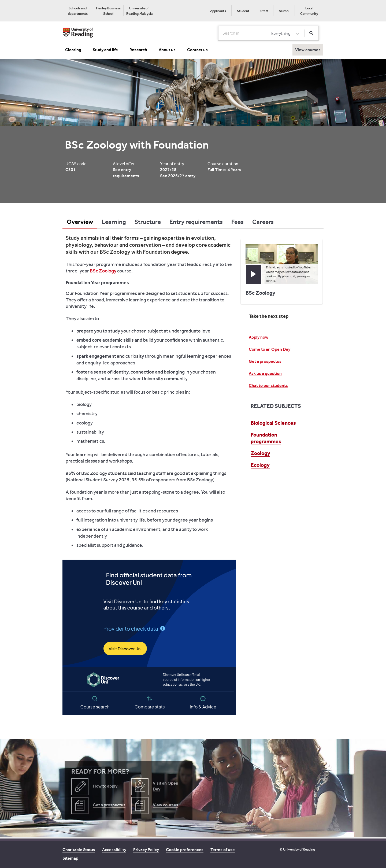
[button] (254, 274)
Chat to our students (268, 385)
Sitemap (70, 858)
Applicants (218, 11)
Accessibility (114, 850)
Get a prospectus (265, 361)
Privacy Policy (146, 850)
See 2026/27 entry (178, 176)
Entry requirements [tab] (196, 222)
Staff (264, 11)
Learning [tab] (114, 222)
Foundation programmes (266, 438)
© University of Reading (297, 849)
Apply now (259, 337)
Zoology (260, 453)
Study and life (105, 50)
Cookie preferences (185, 850)
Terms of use (223, 850)
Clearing (73, 50)
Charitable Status (79, 850)
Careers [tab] (263, 222)
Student (243, 11)
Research (138, 50)
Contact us (197, 50)
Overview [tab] (80, 222)
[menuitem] (78, 11)
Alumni (284, 11)
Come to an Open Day (270, 349)
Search (218, 33)
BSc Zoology (103, 271)
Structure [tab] (148, 222)
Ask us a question (265, 373)
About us (167, 50)
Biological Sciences (273, 423)
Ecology (260, 465)
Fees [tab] (237, 222)
